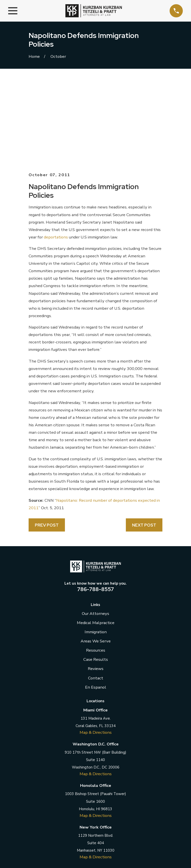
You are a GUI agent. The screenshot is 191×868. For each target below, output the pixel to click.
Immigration (96, 549)
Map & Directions (96, 650)
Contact (96, 595)
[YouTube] (119, 797)
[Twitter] (84, 797)
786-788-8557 (95, 507)
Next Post (144, 442)
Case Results (96, 577)
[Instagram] (107, 797)
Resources (96, 568)
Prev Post (47, 442)
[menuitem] (35, 858)
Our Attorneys (95, 531)
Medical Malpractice (96, 540)
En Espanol (96, 604)
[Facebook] (72, 797)
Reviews (96, 586)
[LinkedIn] (95, 797)
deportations (56, 154)
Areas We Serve (96, 558)
